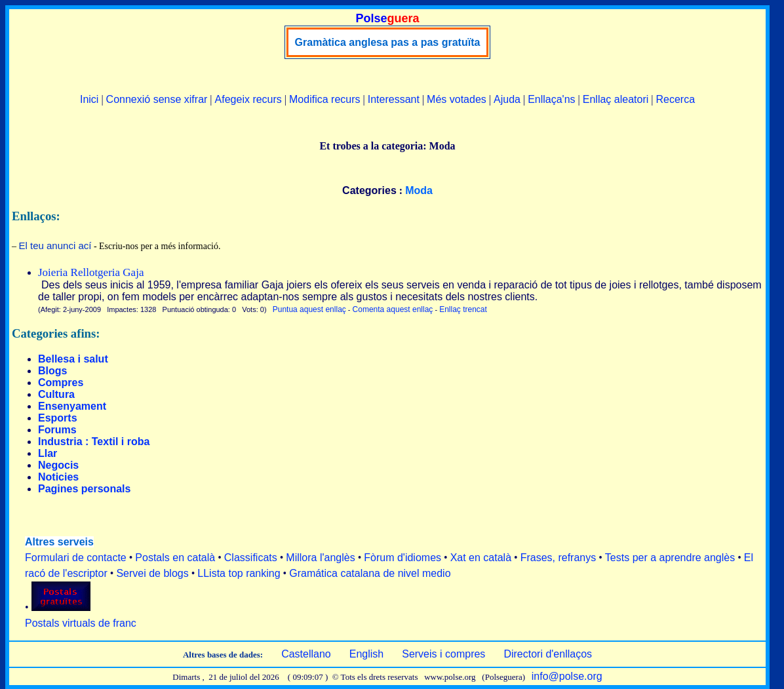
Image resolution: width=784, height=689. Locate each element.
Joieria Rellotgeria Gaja (91, 272)
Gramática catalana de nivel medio (370, 573)
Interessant (394, 99)
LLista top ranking (239, 573)
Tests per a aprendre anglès (670, 558)
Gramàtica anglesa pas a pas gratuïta (388, 42)
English (366, 654)
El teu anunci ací (55, 246)
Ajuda (507, 99)
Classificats (251, 558)
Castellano (306, 654)
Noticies (58, 477)
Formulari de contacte (76, 558)
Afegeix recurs (248, 99)
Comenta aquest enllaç (393, 309)
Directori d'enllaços (548, 654)
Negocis (58, 465)
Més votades (457, 99)
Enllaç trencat (463, 309)
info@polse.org (567, 676)
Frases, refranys (559, 558)
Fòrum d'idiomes (402, 558)
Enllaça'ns (551, 99)
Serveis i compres (443, 654)
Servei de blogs (152, 573)
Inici (89, 99)
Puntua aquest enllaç (309, 309)
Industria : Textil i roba (94, 442)
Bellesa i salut (73, 359)
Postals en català (175, 558)
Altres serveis (59, 542)
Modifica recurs (324, 99)
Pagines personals (84, 489)
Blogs (52, 371)
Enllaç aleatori (616, 99)
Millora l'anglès (320, 558)
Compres (61, 383)
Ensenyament (72, 406)
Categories (369, 190)
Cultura (56, 394)
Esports (58, 418)
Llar (48, 453)
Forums (57, 430)
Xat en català (481, 558)
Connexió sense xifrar (157, 99)
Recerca (675, 99)
